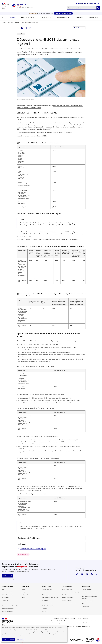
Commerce (45, 588)
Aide (83, 591)
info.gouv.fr (70, 614)
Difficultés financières (7, 582)
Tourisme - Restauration (48, 593)
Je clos (24, 585)
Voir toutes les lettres (8, 567)
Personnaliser (20, 639)
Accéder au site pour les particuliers (87, 3)
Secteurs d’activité (62, 18)
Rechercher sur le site (98, 8)
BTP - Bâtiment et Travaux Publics (50, 585)
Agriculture (45, 580)
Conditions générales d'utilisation (85, 635)
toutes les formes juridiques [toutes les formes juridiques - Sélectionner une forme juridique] (63, 13)
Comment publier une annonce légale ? (33, 536)
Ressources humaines (7, 599)
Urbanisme (45, 599)
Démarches (78, 18)
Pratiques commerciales (8, 596)
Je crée (24, 577)
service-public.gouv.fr (83, 614)
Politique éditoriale (87, 577)
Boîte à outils (93, 18)
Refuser (12, 639)
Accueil (4, 22)
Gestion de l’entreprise (27, 18)
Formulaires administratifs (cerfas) (70, 580)
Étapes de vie (45, 18)
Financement (5, 588)
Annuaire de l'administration (69, 591)
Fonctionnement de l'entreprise (10, 593)
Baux (3, 577)
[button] (30, 28)
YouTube (96, 562)
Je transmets (25, 582)
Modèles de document (68, 585)
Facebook (77, 562)
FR (79, 28)
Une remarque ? (24, 542)
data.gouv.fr (55, 618)
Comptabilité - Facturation (9, 580)
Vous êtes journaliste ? (87, 589)
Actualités (12, 18)
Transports (45, 596)
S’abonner (8, 563)
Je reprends (25, 580)
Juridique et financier (47, 591)
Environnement (6, 585)
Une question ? (86, 594)
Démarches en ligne (67, 577)
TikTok (82, 562)
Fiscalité (4, 591)
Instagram (92, 562)
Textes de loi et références (29, 525)
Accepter (6, 639)
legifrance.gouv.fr (57, 614)
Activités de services (47, 577)
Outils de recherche (67, 588)
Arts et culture (46, 582)
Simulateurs (65, 582)
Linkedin (87, 562)
